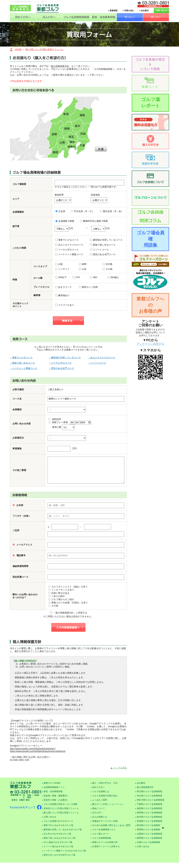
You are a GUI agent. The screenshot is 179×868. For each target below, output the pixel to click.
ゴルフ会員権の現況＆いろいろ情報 (60, 809)
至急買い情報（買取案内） (56, 801)
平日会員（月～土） (83, 211)
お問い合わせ (161, 11)
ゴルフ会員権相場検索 (76, 17)
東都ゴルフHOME (52, 788)
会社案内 (145, 11)
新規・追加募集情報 (104, 17)
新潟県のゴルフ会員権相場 (149, 831)
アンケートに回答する (150, 344)
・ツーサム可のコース (60, 363)
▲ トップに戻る (119, 773)
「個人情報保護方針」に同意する (69, 618)
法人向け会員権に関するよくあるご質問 (111, 831)
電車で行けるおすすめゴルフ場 (58, 831)
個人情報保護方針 (60, 66)
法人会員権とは (100, 822)
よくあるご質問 (100, 805)
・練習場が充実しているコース (65, 358)
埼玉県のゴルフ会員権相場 (149, 801)
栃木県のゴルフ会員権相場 (149, 822)
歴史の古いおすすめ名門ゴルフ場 (59, 860)
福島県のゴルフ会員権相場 (149, 814)
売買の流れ (129, 11)
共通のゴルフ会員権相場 (148, 848)
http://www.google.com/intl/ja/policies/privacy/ (33, 754)
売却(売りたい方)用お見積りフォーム (61, 814)
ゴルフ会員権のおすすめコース (58, 826)
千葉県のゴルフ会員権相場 (149, 809)
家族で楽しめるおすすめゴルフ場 (59, 843)
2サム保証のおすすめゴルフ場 (58, 848)
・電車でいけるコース (21, 358)
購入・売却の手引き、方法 (105, 788)
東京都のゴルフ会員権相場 (149, 797)
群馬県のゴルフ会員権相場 (149, 818)
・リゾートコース (97, 363)
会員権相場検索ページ (54, 793)
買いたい (156, 17)
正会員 (60, 211)
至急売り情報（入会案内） (56, 805)
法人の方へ (49, 17)
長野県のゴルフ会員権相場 (149, 835)
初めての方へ (23, 17)
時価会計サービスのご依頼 (105, 826)
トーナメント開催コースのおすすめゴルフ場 (65, 856)
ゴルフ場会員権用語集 (150, 239)
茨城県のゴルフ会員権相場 (149, 826)
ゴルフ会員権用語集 (102, 843)
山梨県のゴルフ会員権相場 (149, 839)
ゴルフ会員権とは (101, 797)
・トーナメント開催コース (24, 368)
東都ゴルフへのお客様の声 (150, 305)
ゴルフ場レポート (150, 103)
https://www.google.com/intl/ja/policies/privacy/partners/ (38, 757)
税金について (99, 814)
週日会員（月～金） (112, 211)
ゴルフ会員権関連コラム (104, 835)
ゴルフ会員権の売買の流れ (105, 801)
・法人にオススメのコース (102, 358)
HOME (18, 49)
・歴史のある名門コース (61, 368)
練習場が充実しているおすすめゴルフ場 (63, 835)
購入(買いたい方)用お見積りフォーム (44, 49)
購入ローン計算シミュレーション (108, 809)
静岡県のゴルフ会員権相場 (149, 843)
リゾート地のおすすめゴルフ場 (58, 852)
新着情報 (114, 11)
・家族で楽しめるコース (22, 363)
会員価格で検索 (65, 221)
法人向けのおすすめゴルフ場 (57, 839)
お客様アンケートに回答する (106, 852)
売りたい (130, 17)
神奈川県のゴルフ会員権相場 (150, 805)
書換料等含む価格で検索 (94, 221)
